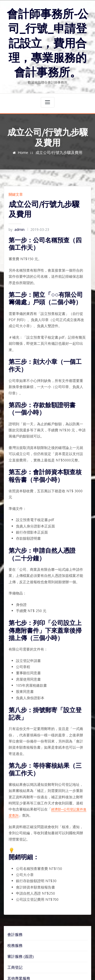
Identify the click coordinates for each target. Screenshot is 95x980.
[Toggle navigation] (48, 94)
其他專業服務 (17, 911)
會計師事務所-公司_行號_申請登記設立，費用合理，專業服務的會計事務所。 (48, 39)
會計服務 (14, 871)
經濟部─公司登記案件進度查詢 (44, 757)
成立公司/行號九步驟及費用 (58, 144)
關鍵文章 (15, 185)
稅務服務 (14, 881)
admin (16, 220)
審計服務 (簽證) (18, 891)
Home (26, 144)
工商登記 (14, 901)
